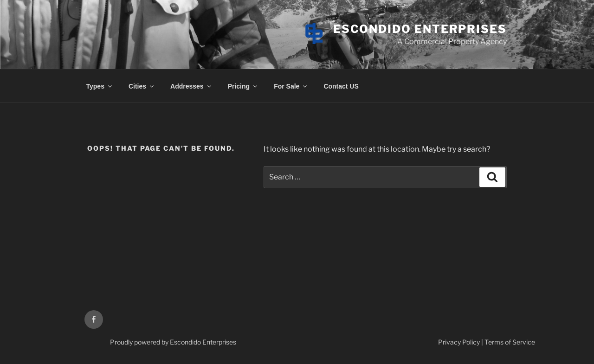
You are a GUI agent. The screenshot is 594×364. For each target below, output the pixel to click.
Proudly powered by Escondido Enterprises (173, 342)
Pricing (243, 86)
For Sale (291, 86)
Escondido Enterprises (420, 29)
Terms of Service (510, 342)
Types (100, 86)
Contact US (341, 86)
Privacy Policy (459, 342)
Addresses (191, 86)
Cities (142, 86)
